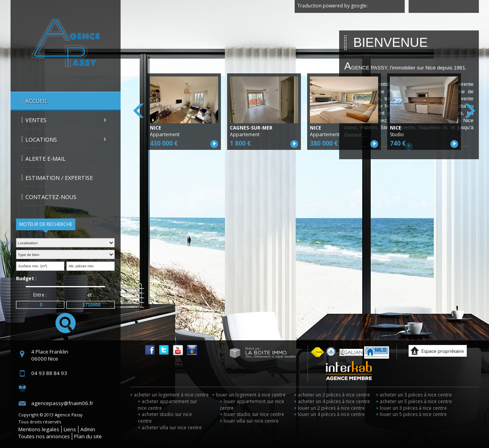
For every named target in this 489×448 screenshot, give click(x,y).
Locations (41, 140)
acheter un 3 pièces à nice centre (414, 395)
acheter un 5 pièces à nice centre (414, 401)
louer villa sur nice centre (249, 421)
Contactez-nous (51, 197)
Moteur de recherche (46, 224)
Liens (70, 429)
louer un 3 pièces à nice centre (411, 408)
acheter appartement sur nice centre (167, 405)
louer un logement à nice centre (249, 395)
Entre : (40, 295)
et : (91, 295)
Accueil (36, 101)
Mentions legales (39, 429)
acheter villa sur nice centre (170, 428)
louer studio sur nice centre (252, 414)
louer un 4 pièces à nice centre (329, 414)
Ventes (36, 120)
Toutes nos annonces (44, 436)
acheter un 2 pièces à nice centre (332, 395)
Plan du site (88, 436)
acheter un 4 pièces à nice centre (332, 401)
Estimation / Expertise (59, 178)
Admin (88, 429)
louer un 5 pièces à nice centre (411, 414)
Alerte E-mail (45, 159)
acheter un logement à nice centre (169, 395)
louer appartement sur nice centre (252, 405)
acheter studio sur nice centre (165, 418)
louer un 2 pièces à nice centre (329, 408)
